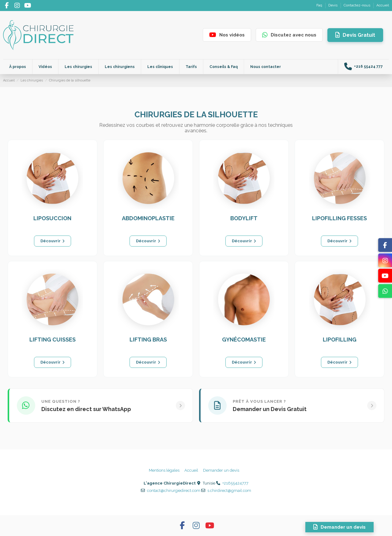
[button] (160, 67)
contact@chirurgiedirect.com (174, 491)
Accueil (383, 5)
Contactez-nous (357, 5)
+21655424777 (235, 483)
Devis (333, 5)
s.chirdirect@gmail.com (229, 491)
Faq (320, 5)
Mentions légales (164, 470)
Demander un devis (221, 470)
